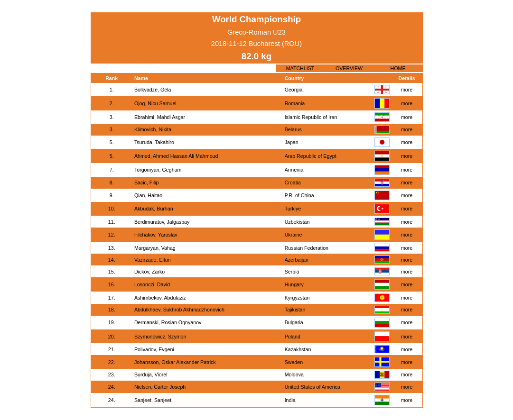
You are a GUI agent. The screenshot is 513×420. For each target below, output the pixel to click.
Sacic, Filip (147, 183)
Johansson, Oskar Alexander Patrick (175, 362)
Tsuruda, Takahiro (154, 142)
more (407, 90)
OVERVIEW (349, 68)
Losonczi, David (152, 284)
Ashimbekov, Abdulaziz (160, 298)
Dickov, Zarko (149, 272)
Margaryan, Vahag (155, 248)
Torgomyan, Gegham (158, 170)
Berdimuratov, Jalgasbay (162, 222)
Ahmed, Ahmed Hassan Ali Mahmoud (176, 156)
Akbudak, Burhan (154, 209)
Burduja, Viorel (151, 374)
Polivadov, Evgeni (154, 349)
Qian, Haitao (148, 195)
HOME (398, 68)
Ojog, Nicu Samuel (155, 103)
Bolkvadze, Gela (153, 90)
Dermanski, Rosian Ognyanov (168, 322)
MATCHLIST (300, 68)
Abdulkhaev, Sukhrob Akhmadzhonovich (179, 310)
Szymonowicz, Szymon (160, 337)
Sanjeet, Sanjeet (153, 400)
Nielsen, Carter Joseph (160, 387)
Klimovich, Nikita (153, 129)
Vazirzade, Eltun (153, 260)
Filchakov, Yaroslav (156, 235)
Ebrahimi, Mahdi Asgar (160, 117)
